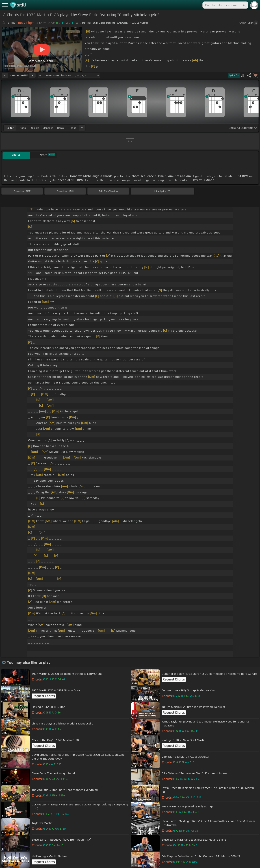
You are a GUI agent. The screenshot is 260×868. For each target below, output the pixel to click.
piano (23, 128)
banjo (60, 128)
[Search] (244, 5)
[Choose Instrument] (82, 128)
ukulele (35, 128)
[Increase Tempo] (32, 75)
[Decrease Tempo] (5, 75)
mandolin (48, 128)
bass (73, 128)
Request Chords (174, 679)
